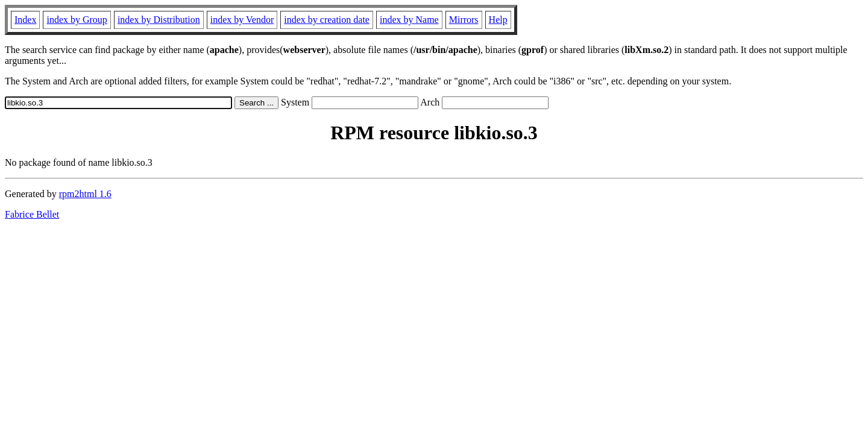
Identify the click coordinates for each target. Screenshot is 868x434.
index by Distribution (159, 20)
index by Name (409, 20)
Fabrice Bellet (32, 214)
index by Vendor (242, 20)
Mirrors (464, 20)
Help (498, 20)
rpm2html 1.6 (85, 194)
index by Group (77, 20)
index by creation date (327, 20)
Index (25, 20)
